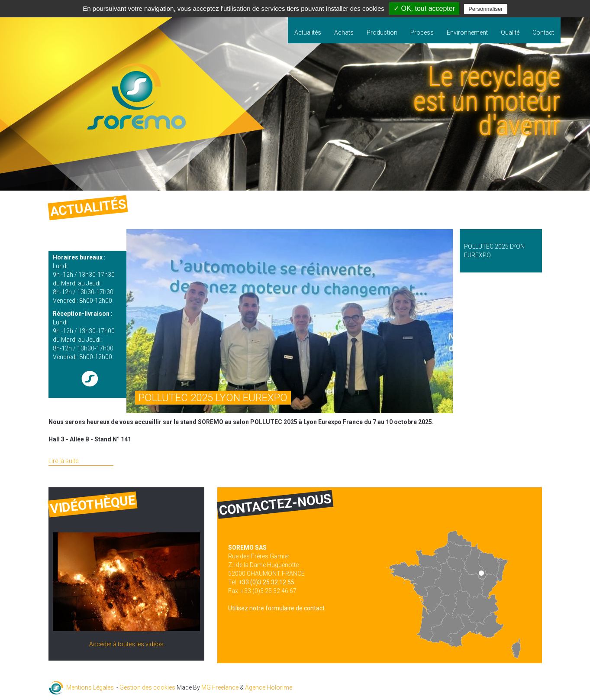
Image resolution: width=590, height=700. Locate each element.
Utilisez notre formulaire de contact (276, 608)
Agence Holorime (269, 687)
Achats (344, 32)
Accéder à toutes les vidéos (126, 644)
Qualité (510, 32)
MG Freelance (220, 687)
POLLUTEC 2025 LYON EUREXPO (213, 398)
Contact (543, 32)
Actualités (308, 32)
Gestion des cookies (147, 687)
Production (382, 32)
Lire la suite (63, 461)
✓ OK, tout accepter (424, 8)
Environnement (467, 32)
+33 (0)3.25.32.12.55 (266, 582)
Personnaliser (486, 9)
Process (422, 32)
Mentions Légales (90, 687)
